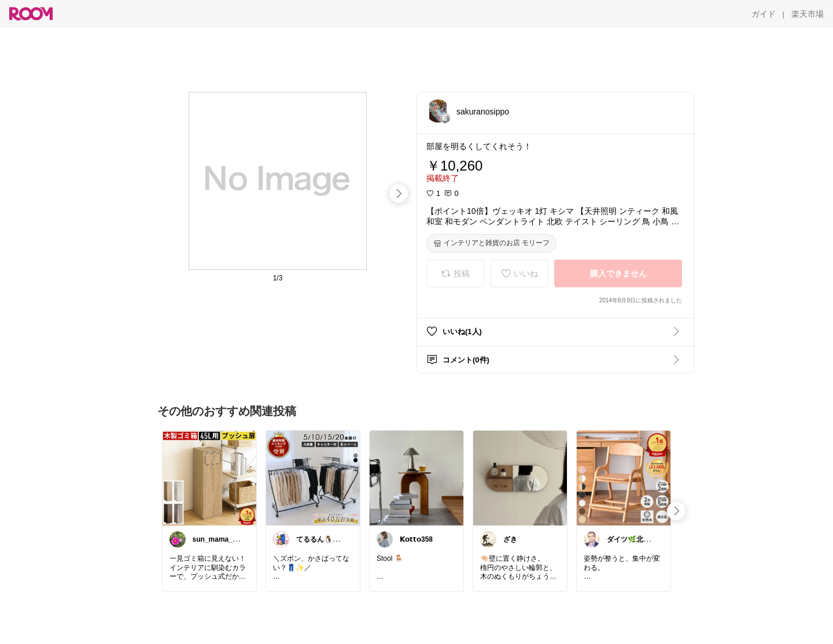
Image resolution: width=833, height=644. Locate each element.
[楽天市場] (808, 14)
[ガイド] (764, 14)
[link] (209, 478)
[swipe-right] (399, 194)
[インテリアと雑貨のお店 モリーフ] (491, 243)
